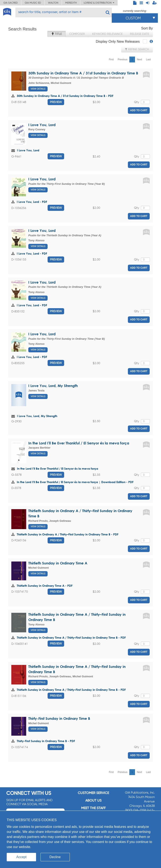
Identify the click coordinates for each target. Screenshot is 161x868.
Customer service (93, 793)
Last (148, 59)
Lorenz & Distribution (99, 3)
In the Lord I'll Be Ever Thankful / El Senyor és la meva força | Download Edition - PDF (75, 482)
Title (56, 34)
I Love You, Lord (42, 125)
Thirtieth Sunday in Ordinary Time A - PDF (45, 586)
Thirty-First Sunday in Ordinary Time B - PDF (46, 741)
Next (140, 59)
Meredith (71, 3)
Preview (56, 102)
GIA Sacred (11, 3)
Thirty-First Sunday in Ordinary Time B (59, 718)
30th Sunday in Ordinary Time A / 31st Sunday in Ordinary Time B (83, 73)
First (111, 59)
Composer (77, 34)
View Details (38, 89)
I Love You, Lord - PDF (32, 202)
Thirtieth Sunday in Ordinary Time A (58, 563)
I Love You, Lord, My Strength (53, 386)
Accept (21, 857)
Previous (123, 59)
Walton (53, 3)
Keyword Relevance (107, 34)
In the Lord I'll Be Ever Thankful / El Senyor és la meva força (79, 443)
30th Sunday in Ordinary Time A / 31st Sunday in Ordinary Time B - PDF (65, 96)
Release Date (140, 34)
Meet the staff (93, 808)
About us (93, 800)
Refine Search (137, 49)
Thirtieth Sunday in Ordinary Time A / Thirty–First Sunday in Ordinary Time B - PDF (71, 637)
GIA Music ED (33, 3)
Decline (55, 857)
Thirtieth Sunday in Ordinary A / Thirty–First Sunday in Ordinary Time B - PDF (68, 534)
